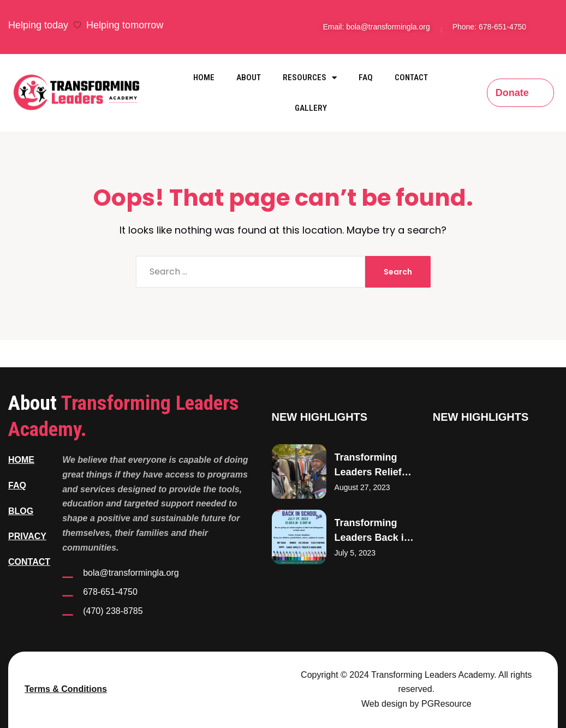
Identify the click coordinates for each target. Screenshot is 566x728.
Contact (411, 77)
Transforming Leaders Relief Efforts (368, 472)
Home (204, 77)
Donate (512, 93)
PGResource (446, 704)
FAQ (366, 77)
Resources (310, 78)
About (249, 77)
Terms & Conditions (66, 689)
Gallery (311, 108)
